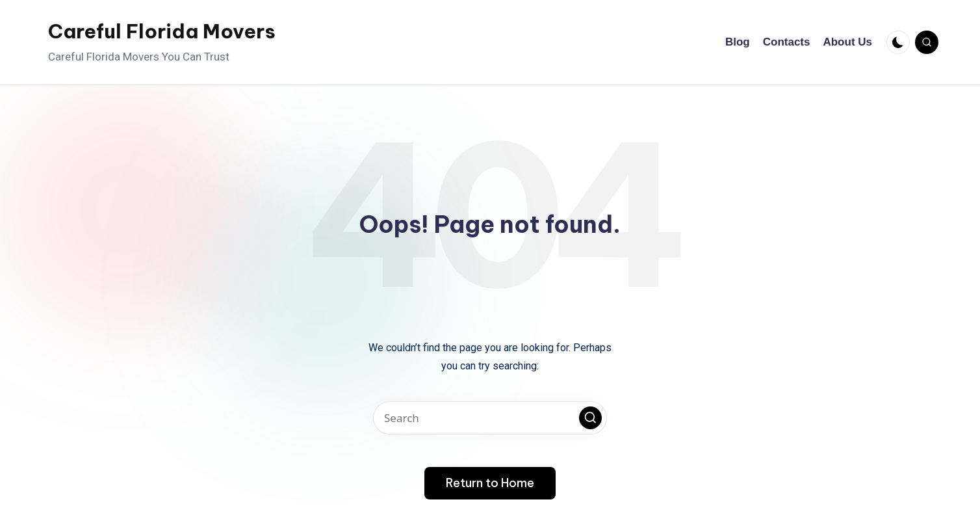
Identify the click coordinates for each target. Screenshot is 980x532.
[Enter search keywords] (490, 418)
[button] (590, 418)
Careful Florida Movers (162, 31)
